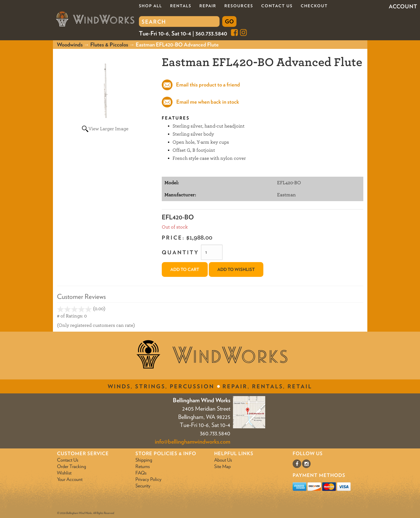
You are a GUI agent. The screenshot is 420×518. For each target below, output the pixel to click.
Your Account (70, 479)
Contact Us (277, 6)
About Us (223, 460)
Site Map (222, 466)
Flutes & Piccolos (109, 45)
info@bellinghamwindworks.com (193, 441)
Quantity (180, 252)
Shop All (150, 6)
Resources (239, 6)
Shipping (144, 460)
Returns (143, 466)
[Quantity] (212, 252)
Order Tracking (71, 466)
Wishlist (64, 473)
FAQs (141, 473)
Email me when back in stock (208, 102)
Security (143, 486)
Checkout (314, 6)
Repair (208, 6)
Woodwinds (70, 45)
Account (403, 6)
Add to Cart (185, 269)
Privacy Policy (148, 479)
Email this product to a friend (207, 85)
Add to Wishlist (236, 269)
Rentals (181, 6)
